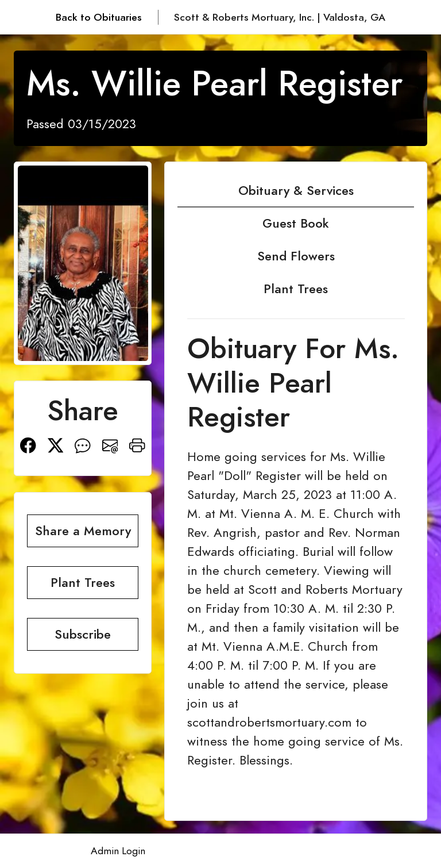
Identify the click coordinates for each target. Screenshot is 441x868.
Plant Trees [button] (83, 583)
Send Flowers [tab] (296, 256)
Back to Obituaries (99, 17)
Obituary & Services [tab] (296, 191)
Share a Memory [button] (83, 531)
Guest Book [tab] (296, 223)
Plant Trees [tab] (296, 289)
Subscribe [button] (83, 634)
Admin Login (118, 851)
